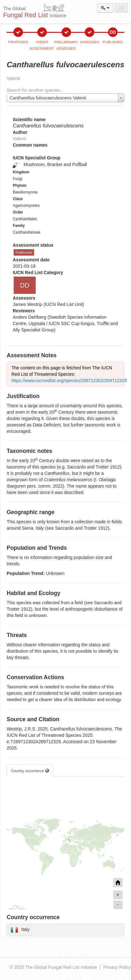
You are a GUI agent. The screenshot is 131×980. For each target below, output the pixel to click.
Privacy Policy (117, 967)
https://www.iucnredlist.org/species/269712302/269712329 (69, 381)
